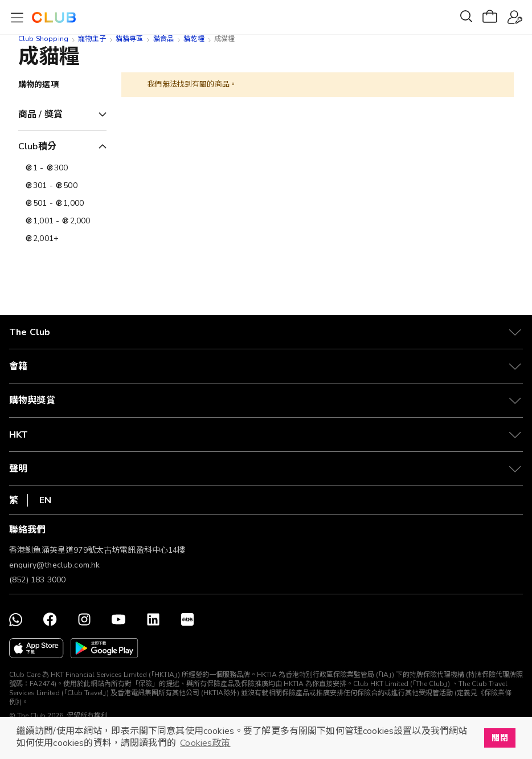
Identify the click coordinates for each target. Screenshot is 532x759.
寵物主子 (92, 39)
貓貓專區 (130, 39)
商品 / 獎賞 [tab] (40, 115)
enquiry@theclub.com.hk (54, 565)
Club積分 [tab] (37, 146)
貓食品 (163, 39)
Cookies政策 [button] (205, 743)
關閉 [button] (500, 738)
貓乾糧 (194, 39)
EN (45, 500)
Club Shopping (43, 39)
